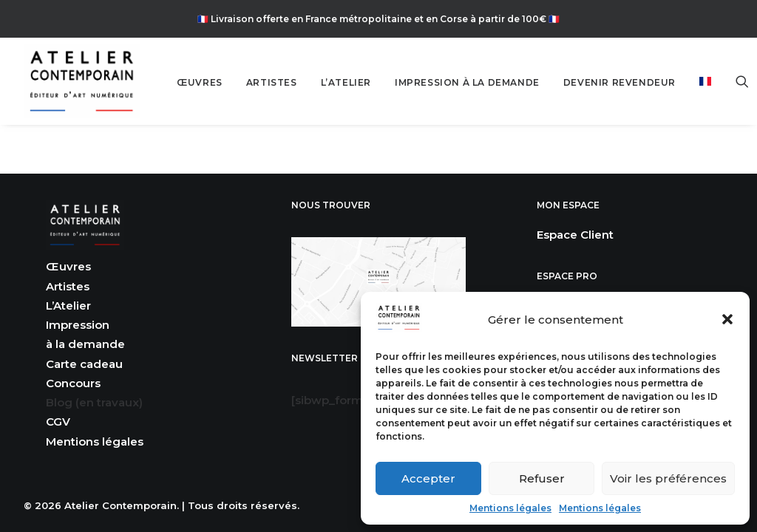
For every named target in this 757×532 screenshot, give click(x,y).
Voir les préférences (668, 478)
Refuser (542, 478)
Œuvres (68, 266)
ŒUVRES (200, 82)
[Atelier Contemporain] (82, 81)
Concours (73, 383)
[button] (727, 319)
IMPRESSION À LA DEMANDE (467, 82)
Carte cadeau (84, 364)
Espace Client (575, 235)
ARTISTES (272, 82)
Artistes (68, 286)
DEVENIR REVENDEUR (619, 82)
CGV (58, 422)
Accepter (428, 478)
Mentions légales (510, 508)
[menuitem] (200, 83)
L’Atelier (68, 306)
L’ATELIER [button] (346, 82)
